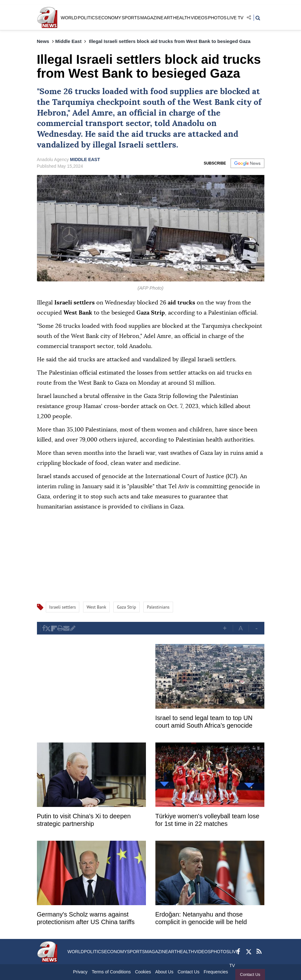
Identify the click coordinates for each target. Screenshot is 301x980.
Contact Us (249, 974)
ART (168, 18)
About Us (164, 972)
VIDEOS (199, 18)
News (43, 41)
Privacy (80, 972)
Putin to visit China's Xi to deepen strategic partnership (84, 820)
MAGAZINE (152, 18)
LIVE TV (235, 18)
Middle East (68, 41)
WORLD (69, 18)
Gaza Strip (126, 607)
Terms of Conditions (111, 972)
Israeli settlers (147, 145)
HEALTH (182, 18)
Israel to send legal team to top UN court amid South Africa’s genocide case (204, 722)
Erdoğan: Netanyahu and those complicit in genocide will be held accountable (201, 919)
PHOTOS (217, 18)
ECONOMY (110, 18)
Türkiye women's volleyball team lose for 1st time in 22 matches (208, 820)
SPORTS (131, 18)
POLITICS (88, 18)
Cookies (143, 972)
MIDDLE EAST (85, 159)
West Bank (214, 102)
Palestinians (158, 607)
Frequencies (216, 972)
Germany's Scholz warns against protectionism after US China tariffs (86, 918)
